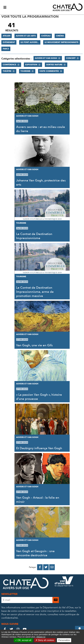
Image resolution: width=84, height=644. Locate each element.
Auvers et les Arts (26, 36)
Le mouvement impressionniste (62, 42)
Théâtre (7, 71)
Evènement (9, 42)
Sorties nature (54, 65)
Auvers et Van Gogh (46, 58)
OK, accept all (23, 640)
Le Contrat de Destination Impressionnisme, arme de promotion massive (35, 292)
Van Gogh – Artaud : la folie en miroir (38, 500)
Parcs (6, 49)
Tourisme (25, 71)
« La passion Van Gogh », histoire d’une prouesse (39, 397)
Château (46, 36)
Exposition (31, 65)
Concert (71, 58)
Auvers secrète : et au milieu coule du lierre (41, 129)
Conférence (10, 65)
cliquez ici (41, 637)
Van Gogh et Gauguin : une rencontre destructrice (35, 553)
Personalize (64, 640)
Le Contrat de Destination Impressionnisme (34, 236)
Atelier (7, 36)
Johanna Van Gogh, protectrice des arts (41, 183)
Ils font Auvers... (30, 42)
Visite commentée (49, 71)
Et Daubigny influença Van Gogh (39, 448)
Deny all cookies (45, 640)
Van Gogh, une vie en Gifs (34, 345)
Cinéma (60, 36)
